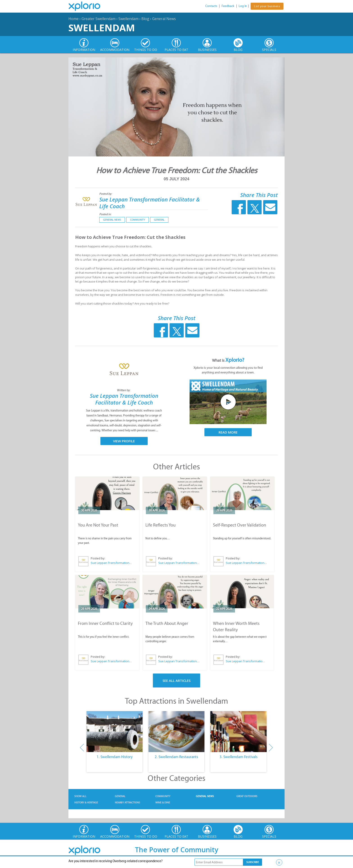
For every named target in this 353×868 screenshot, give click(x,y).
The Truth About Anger (167, 623)
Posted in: (105, 214)
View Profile (124, 441)
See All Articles (176, 680)
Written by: (124, 390)
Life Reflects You (161, 525)
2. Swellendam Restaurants (176, 757)
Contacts (211, 6)
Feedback (228, 6)
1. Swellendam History (115, 757)
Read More (228, 432)
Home (74, 19)
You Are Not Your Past (98, 525)
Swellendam (128, 19)
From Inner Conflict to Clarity (105, 623)
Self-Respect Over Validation (240, 525)
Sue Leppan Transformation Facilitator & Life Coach (150, 203)
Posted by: (106, 194)
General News (164, 19)
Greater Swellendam (98, 19)
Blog (145, 19)
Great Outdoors (247, 796)
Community (138, 220)
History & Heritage (86, 802)
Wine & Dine (163, 802)
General (159, 220)
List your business (267, 6)
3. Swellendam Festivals (239, 757)
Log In (243, 6)
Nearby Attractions (127, 802)
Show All (80, 796)
